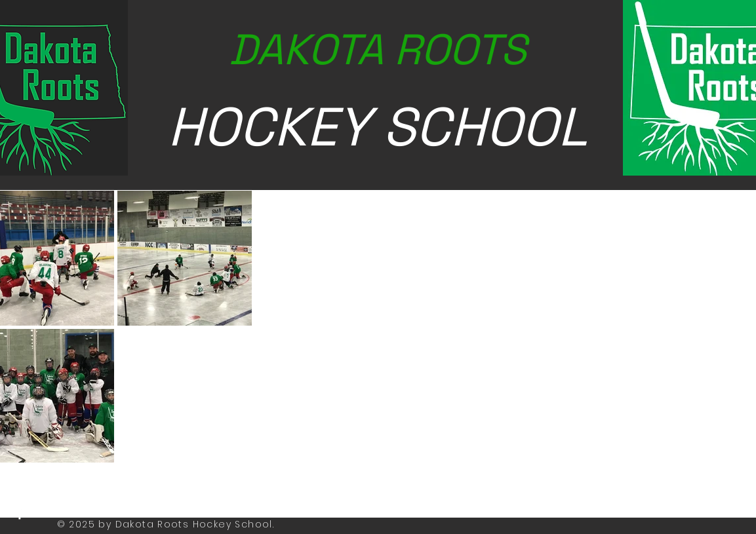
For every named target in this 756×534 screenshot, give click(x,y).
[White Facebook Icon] (20, 514)
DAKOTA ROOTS (378, 49)
